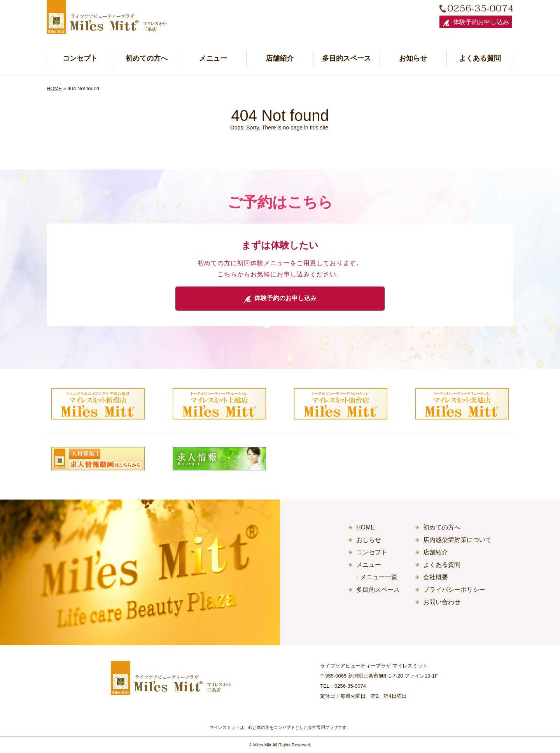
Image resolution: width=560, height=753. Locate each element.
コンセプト (80, 58)
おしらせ (369, 540)
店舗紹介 (280, 58)
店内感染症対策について (457, 540)
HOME (54, 88)
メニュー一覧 (379, 577)
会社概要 (436, 577)
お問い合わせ (442, 602)
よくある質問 (480, 58)
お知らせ (413, 58)
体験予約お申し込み (476, 23)
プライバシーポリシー (454, 590)
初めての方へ (147, 58)
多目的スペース (346, 58)
